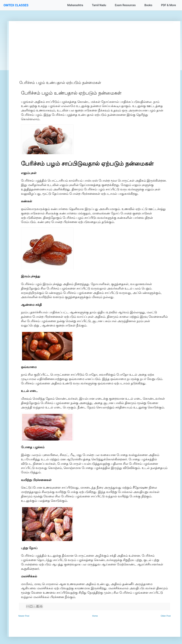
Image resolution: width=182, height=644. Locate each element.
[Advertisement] (94, 48)
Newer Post (24, 616)
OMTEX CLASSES (16, 5)
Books (148, 5)
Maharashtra (75, 5)
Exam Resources (125, 5)
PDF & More (168, 5)
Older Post (166, 616)
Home (95, 616)
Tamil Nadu (99, 5)
